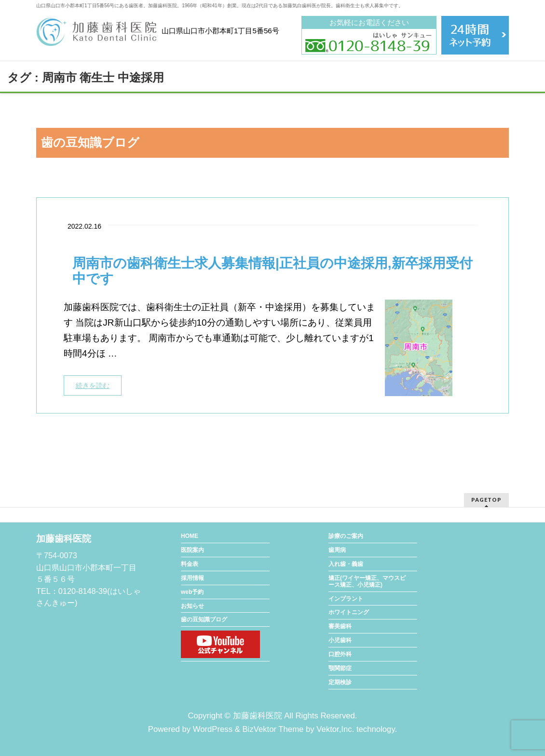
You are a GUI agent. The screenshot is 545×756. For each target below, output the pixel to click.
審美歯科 (340, 626)
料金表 (190, 564)
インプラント (346, 599)
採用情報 (192, 578)
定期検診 (340, 682)
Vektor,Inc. (335, 729)
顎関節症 (340, 668)
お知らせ (192, 606)
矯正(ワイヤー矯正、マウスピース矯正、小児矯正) (367, 581)
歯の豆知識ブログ (204, 619)
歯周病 (337, 550)
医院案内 (192, 550)
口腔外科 (340, 654)
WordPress (213, 729)
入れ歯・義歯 (346, 564)
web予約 (192, 592)
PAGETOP (486, 500)
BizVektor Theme (273, 729)
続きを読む (93, 385)
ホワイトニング (349, 612)
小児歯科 (340, 640)
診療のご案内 (346, 536)
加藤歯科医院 (258, 716)
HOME (190, 536)
